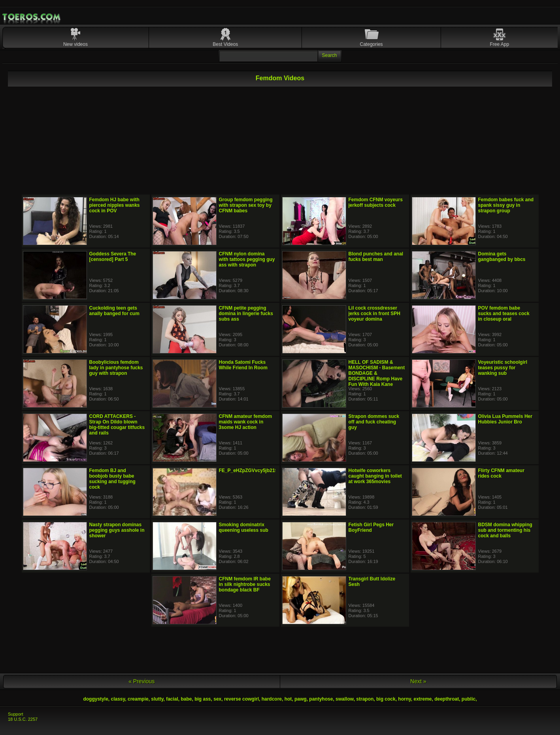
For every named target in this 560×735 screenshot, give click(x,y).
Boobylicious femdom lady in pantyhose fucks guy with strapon (116, 368)
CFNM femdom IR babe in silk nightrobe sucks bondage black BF (245, 584)
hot (288, 699)
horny (404, 699)
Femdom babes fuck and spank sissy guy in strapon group (506, 205)
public (469, 699)
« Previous (141, 681)
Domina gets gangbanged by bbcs (502, 257)
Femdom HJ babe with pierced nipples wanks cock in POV (115, 205)
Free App (499, 44)
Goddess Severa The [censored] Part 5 (113, 257)
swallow (345, 699)
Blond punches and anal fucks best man (376, 257)
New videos (75, 44)
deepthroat (447, 699)
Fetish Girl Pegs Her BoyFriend (371, 527)
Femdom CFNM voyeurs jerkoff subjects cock (376, 202)
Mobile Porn (32, 17)
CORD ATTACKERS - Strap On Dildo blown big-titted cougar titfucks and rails (117, 425)
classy (118, 699)
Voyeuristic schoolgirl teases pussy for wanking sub (503, 368)
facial (172, 699)
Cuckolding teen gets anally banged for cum (114, 311)
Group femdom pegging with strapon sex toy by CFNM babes (246, 205)
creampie (138, 699)
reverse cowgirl (241, 699)
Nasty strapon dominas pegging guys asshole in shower (117, 530)
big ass (203, 699)
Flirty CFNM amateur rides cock (501, 473)
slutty (157, 699)
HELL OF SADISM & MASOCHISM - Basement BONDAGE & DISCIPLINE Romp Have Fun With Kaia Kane (377, 373)
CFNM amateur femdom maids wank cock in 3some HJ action (246, 422)
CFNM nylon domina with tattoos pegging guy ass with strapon (247, 259)
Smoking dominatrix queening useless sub (244, 527)
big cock (386, 699)
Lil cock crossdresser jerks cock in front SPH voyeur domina (374, 314)
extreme (422, 699)
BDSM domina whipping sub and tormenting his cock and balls (505, 530)
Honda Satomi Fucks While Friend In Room (243, 365)
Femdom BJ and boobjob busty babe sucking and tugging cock (112, 479)
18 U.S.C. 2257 (23, 719)
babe (187, 699)
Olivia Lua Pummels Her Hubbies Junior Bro (505, 419)
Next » (418, 681)
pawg (301, 699)
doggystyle (95, 699)
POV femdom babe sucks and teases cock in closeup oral (504, 314)
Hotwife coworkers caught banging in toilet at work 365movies (375, 476)
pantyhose (321, 699)
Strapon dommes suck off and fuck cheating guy (374, 422)
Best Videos (225, 44)
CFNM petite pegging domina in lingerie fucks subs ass (246, 314)
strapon (365, 699)
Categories (371, 44)
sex (217, 699)
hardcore (272, 699)
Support (16, 714)
